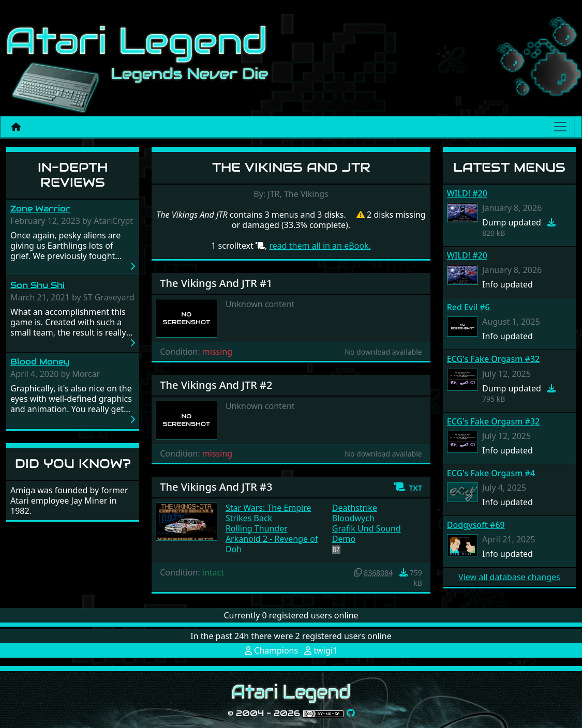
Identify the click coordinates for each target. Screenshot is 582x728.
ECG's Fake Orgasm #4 (491, 473)
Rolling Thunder (257, 528)
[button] (407, 487)
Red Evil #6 (468, 307)
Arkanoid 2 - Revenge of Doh (272, 544)
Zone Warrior (40, 209)
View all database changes (509, 577)
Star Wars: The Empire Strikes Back (268, 513)
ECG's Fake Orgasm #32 (493, 359)
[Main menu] (560, 127)
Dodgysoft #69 (476, 525)
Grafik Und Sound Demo (367, 534)
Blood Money (40, 362)
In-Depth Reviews (73, 175)
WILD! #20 (467, 193)
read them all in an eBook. (320, 246)
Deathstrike (355, 508)
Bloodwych (353, 518)
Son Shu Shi (38, 285)
